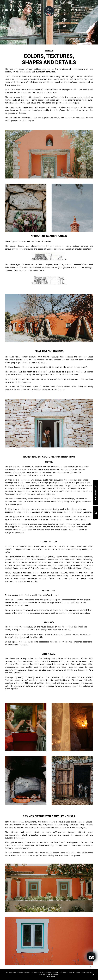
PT (72, 10)
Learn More (50, 977)
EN (76, 10)
